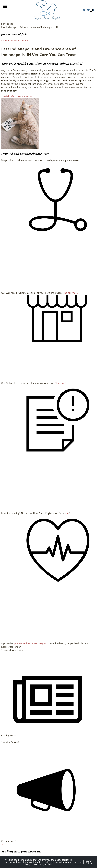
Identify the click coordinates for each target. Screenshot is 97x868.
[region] (20, 123)
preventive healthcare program (31, 643)
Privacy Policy (89, 862)
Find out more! (70, 293)
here (67, 513)
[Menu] (6, 6)
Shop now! (60, 383)
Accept (79, 862)
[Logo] (47, 10)
